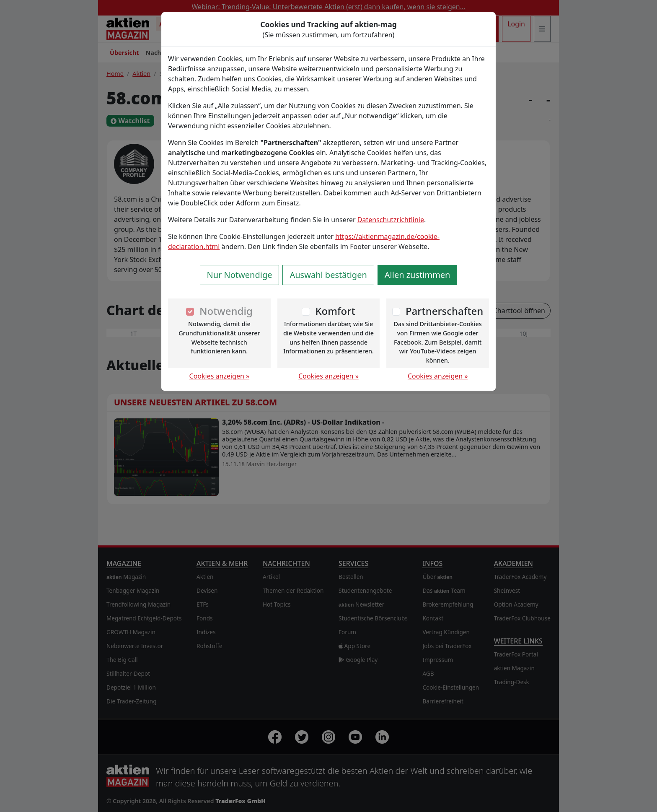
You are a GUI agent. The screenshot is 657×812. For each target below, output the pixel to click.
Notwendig (226, 311)
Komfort (335, 311)
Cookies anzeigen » (220, 376)
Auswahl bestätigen (328, 275)
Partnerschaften (445, 311)
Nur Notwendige (240, 275)
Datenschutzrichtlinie (391, 220)
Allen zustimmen (418, 275)
